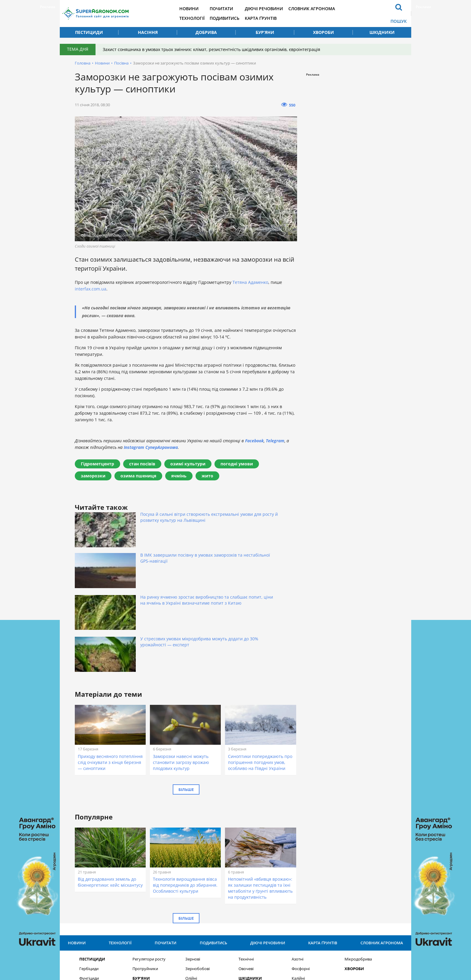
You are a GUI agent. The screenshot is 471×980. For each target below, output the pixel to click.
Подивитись (235, 18)
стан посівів (142, 464)
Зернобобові (198, 860)
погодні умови (237, 464)
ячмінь (179, 476)
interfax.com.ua (91, 289)
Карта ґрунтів (272, 18)
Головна (83, 63)
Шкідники (382, 32)
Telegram (275, 441)
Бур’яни (265, 32)
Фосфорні (301, 860)
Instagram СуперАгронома (151, 447)
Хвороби (324, 32)
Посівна (121, 63)
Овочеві (246, 860)
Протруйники (145, 860)
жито (207, 476)
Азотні (298, 851)
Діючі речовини (275, 9)
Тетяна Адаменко (250, 282)
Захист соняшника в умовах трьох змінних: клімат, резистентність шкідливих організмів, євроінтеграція (213, 49)
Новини (199, 9)
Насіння (148, 32)
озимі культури (188, 464)
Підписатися (305, 910)
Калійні (298, 870)
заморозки (93, 476)
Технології (202, 18)
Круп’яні (193, 879)
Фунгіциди (89, 870)
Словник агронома (323, 9)
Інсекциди (89, 879)
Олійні (191, 870)
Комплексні (302, 879)
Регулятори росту (149, 851)
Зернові (193, 851)
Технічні (246, 851)
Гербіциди (89, 860)
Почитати (232, 9)
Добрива (206, 32)
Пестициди (89, 32)
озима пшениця (138, 476)
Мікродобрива (358, 851)
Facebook (254, 441)
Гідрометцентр (97, 464)
